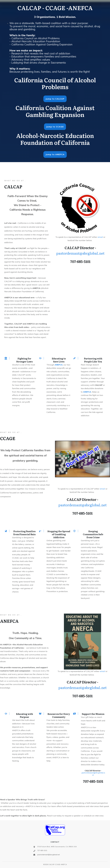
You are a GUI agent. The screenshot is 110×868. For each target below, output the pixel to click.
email (101, 237)
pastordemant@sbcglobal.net (80, 253)
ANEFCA (59, 365)
